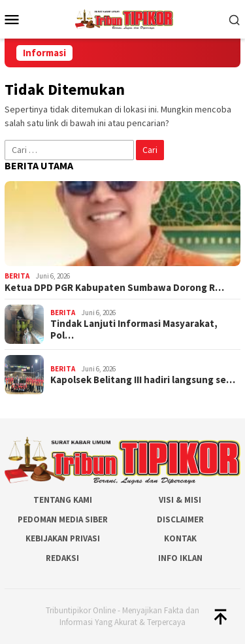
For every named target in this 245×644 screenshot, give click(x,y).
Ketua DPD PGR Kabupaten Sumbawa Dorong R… (114, 288)
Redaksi (62, 558)
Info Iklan (180, 558)
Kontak (180, 538)
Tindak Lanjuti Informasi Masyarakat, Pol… (134, 330)
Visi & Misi (180, 500)
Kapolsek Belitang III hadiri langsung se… (143, 380)
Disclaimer (180, 519)
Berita (17, 276)
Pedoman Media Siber (63, 519)
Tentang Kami (63, 500)
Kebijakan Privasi (63, 538)
